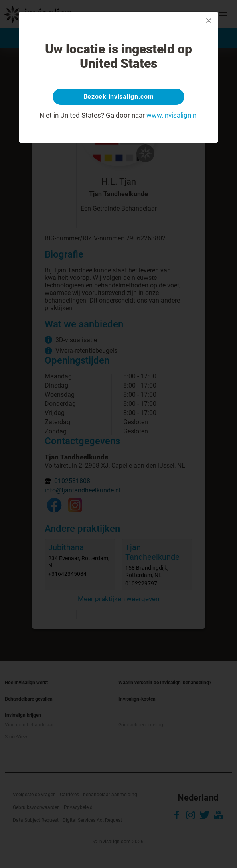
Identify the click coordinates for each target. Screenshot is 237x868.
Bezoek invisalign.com (119, 97)
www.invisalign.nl (172, 115)
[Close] (209, 21)
